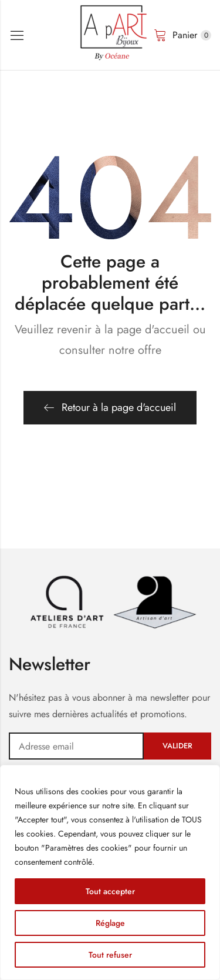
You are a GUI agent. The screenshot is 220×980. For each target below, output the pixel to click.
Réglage (110, 923)
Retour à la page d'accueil (110, 407)
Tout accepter (110, 891)
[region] (110, 872)
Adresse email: (76, 746)
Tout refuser (110, 955)
